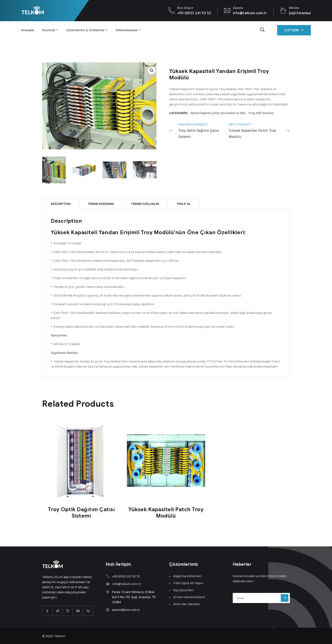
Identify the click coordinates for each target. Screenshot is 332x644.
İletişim (294, 30)
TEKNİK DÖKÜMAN (101, 203)
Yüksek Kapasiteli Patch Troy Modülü (166, 512)
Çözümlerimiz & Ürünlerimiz (85, 30)
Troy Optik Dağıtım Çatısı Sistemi (81, 512)
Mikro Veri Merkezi (187, 603)
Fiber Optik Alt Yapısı (188, 582)
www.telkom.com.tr (126, 609)
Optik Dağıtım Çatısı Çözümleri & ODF (218, 113)
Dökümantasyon (127, 30)
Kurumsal (49, 30)
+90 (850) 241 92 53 (194, 13)
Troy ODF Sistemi (261, 113)
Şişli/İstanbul (300, 13)
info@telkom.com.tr (250, 13)
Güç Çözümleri (184, 589)
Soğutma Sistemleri (188, 575)
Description (61, 203)
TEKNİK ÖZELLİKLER (145, 203)
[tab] (61, 203)
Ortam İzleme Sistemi (189, 596)
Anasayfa (28, 30)
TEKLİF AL (183, 203)
